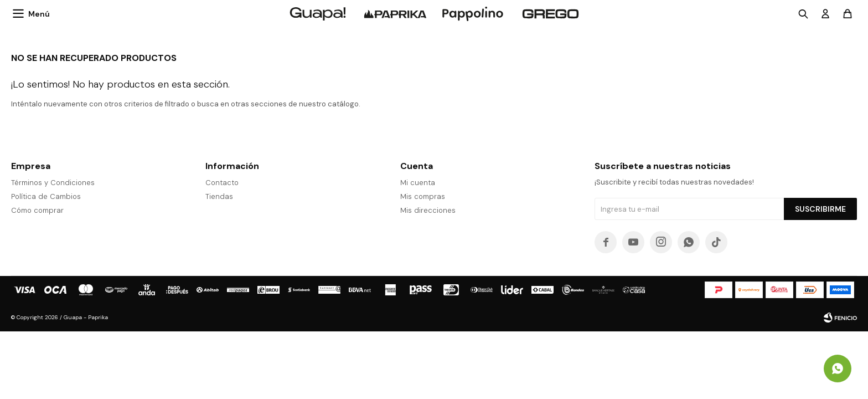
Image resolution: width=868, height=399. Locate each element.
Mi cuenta (418, 183)
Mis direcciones (428, 210)
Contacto (222, 183)
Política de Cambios (46, 196)
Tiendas (219, 196)
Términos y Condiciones (53, 183)
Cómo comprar (37, 210)
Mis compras (423, 196)
